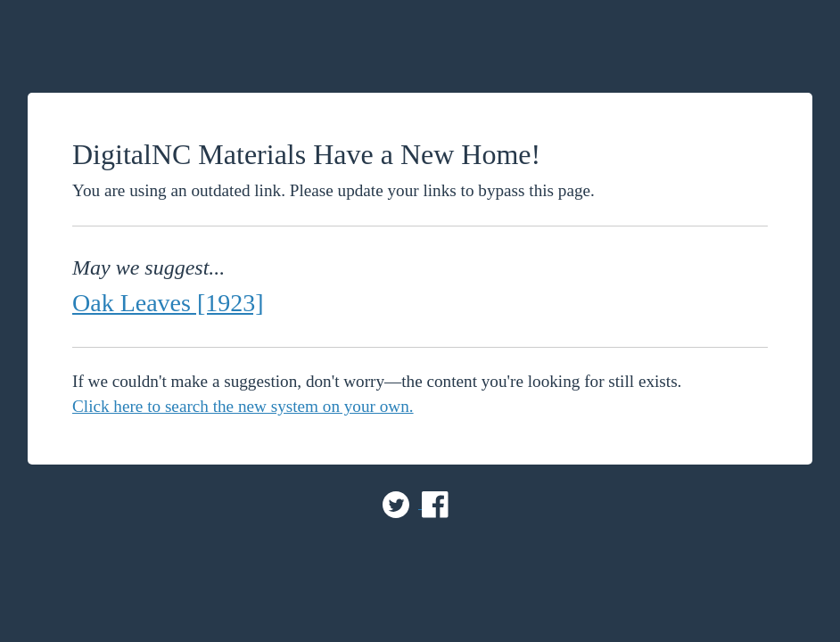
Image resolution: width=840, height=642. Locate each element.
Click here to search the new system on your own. (243, 406)
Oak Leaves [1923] (168, 303)
